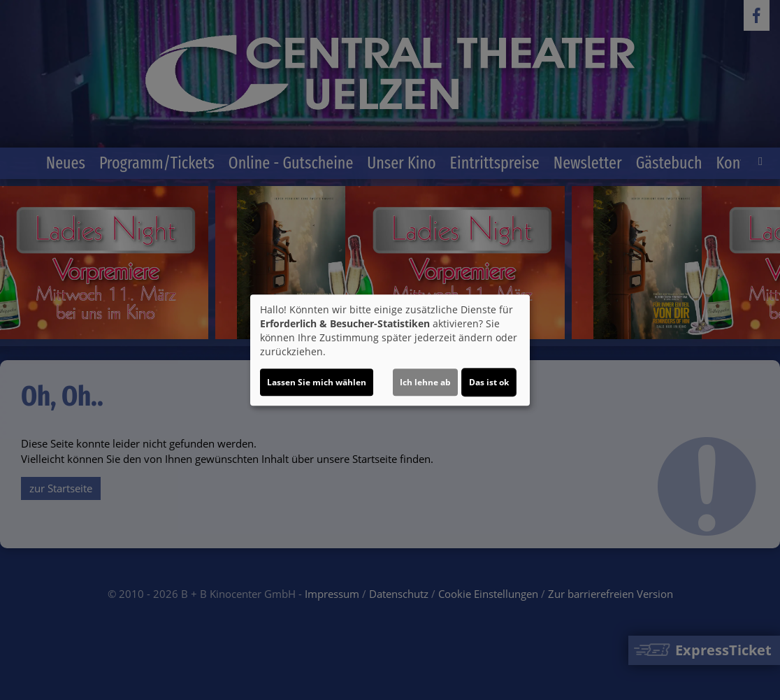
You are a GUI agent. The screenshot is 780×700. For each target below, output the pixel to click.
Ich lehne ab (425, 382)
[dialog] (390, 350)
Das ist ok (489, 382)
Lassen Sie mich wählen (317, 382)
